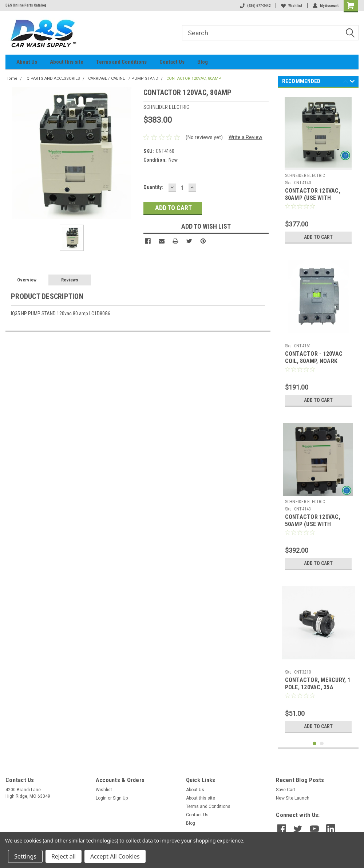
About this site (67, 62)
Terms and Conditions (121, 62)
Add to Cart (318, 237)
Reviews (70, 280)
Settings (25, 856)
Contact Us (172, 62)
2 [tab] (322, 744)
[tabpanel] (318, 170)
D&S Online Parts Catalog (26, 5)
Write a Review (246, 137)
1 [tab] (315, 744)
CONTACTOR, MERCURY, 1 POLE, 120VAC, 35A (318, 684)
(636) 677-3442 (255, 6)
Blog (203, 62)
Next (352, 82)
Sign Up (120, 798)
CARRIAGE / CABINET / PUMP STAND (123, 78)
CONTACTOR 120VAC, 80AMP (194, 78)
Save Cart (286, 790)
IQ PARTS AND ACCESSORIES (53, 78)
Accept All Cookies (115, 856)
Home (11, 78)
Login (101, 798)
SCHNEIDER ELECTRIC (305, 175)
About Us (27, 62)
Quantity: (153, 187)
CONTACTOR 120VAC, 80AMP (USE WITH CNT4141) (313, 198)
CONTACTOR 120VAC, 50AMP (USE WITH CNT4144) (313, 524)
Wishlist (292, 6)
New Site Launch (293, 798)
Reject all (64, 856)
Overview (27, 280)
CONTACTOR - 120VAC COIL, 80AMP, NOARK (314, 357)
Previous (346, 82)
